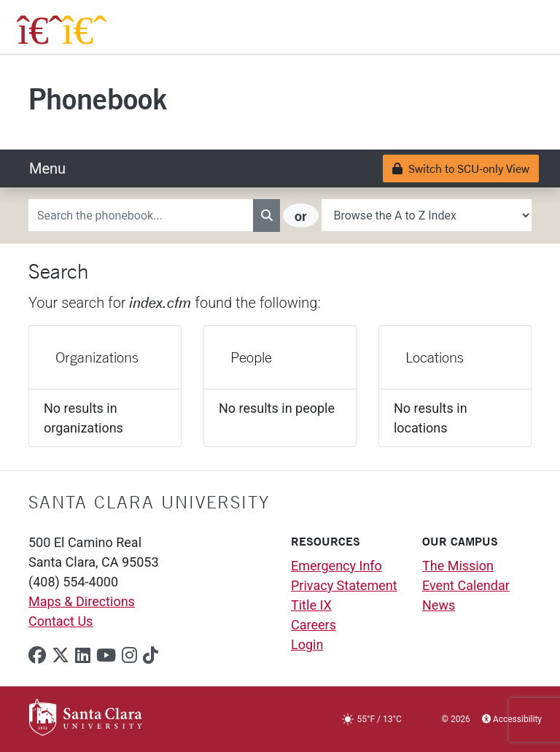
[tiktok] (151, 656)
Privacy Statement (344, 585)
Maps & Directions (82, 601)
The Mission (458, 566)
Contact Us (61, 621)
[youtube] (106, 656)
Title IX (311, 605)
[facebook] (37, 656)
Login (307, 644)
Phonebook (98, 98)
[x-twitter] (61, 656)
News (439, 605)
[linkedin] (83, 656)
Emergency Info (337, 566)
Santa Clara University (149, 502)
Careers (314, 625)
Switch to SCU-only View (461, 168)
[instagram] (129, 656)
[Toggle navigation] (47, 168)
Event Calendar (466, 585)
